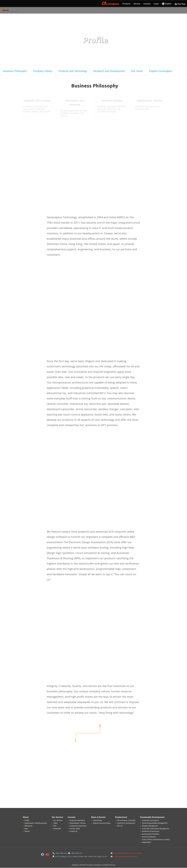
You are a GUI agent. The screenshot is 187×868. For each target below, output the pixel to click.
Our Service (58, 820)
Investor (147, 4)
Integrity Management (150, 826)
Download (57, 829)
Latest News (97, 820)
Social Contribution (149, 837)
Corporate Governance (78, 826)
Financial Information (77, 820)
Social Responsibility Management (155, 823)
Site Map (180, 4)
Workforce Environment (151, 831)
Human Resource (131, 857)
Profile (27, 820)
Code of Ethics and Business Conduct (156, 840)
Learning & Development (126, 823)
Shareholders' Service (78, 823)
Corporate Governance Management (155, 829)
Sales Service (118, 853)
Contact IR (73, 831)
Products (126, 4)
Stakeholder (146, 842)
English (167, 4)
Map (26, 829)
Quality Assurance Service (133, 853)
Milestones (28, 826)
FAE (55, 826)
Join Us (120, 826)
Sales (56, 823)
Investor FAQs (75, 829)
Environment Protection (151, 834)
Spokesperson (118, 857)
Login (156, 4)
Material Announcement (102, 823)
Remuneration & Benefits (126, 820)
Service (137, 4)
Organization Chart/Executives (36, 823)
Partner (27, 831)
